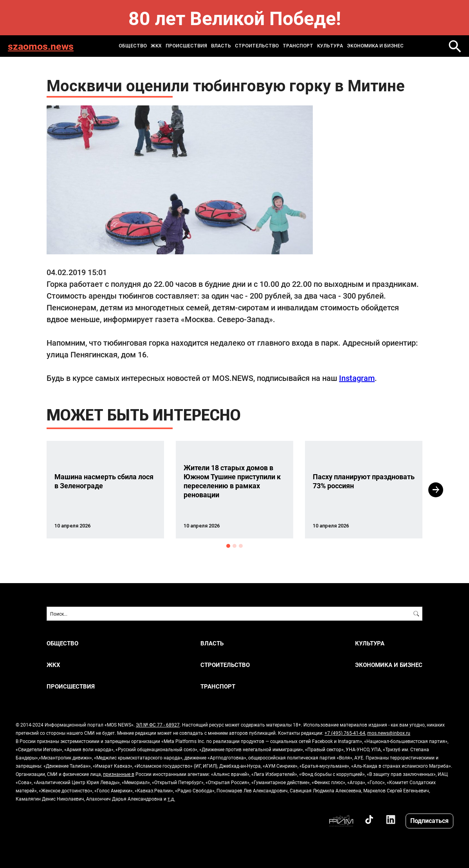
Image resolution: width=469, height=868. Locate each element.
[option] (105, 490)
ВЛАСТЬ (221, 46)
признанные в (119, 774)
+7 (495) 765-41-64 (345, 733)
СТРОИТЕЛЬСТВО (257, 46)
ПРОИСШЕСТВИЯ (186, 46)
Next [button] (436, 490)
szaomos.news (41, 46)
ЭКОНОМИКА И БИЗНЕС (375, 46)
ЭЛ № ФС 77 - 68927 (158, 725)
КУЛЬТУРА (330, 46)
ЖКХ (156, 46)
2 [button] (234, 546)
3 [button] (241, 546)
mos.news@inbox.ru (389, 733)
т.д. (171, 799)
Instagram (357, 378)
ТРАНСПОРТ (298, 46)
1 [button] (228, 546)
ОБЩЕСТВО (133, 46)
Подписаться (429, 820)
